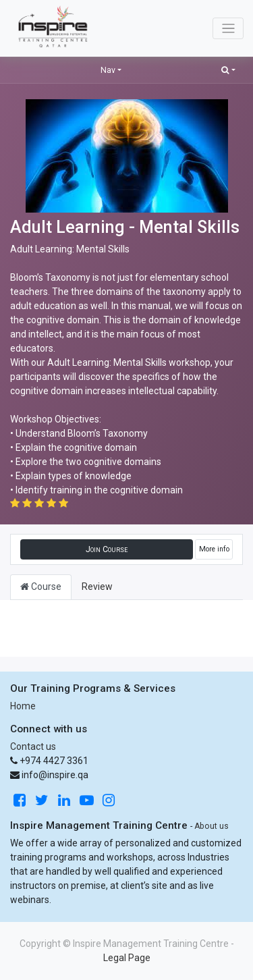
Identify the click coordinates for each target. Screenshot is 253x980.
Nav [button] (108, 70)
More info (214, 549)
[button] (228, 70)
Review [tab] (97, 587)
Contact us (33, 746)
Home (23, 706)
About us (212, 826)
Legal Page (127, 958)
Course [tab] (41, 587)
